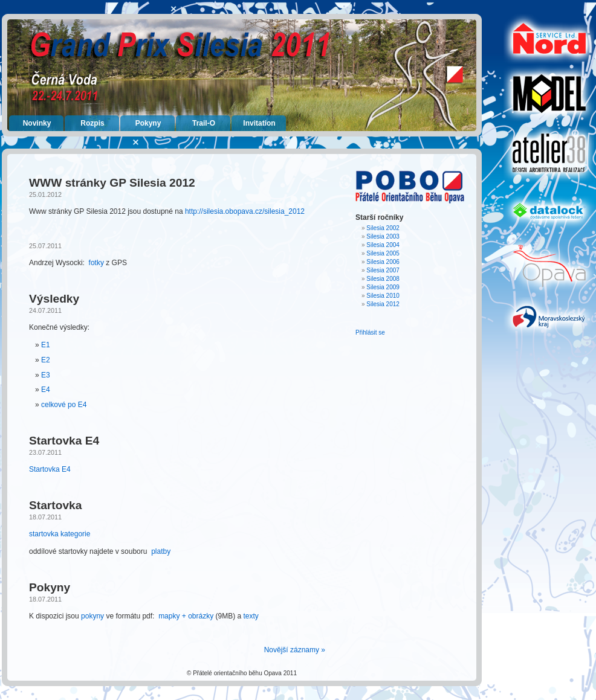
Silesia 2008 (383, 279)
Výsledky (54, 299)
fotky (96, 263)
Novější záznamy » (295, 650)
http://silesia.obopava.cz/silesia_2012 (245, 211)
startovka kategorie (60, 534)
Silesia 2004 (383, 245)
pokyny (92, 616)
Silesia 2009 (383, 287)
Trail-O (204, 123)
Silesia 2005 (383, 253)
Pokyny (148, 123)
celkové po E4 (64, 405)
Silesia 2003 (383, 236)
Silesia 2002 (383, 228)
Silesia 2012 (383, 304)
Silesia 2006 (383, 262)
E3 (46, 375)
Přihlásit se (370, 332)
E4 (46, 390)
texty (251, 616)
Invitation (259, 123)
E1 (46, 345)
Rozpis (92, 123)
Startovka (55, 505)
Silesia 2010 (383, 296)
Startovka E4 (64, 441)
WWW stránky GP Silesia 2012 (112, 183)
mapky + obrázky (186, 616)
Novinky (37, 123)
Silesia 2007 (383, 270)
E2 (46, 360)
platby (161, 551)
